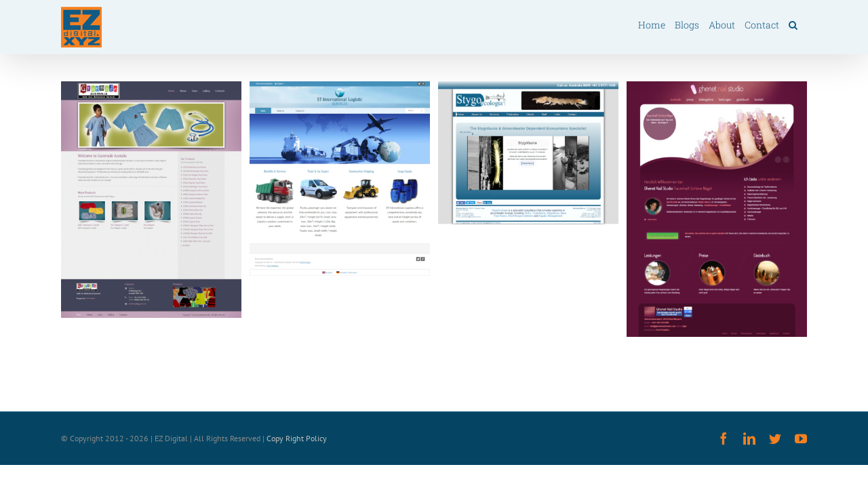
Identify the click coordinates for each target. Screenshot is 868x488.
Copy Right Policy (297, 438)
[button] (803, 24)
